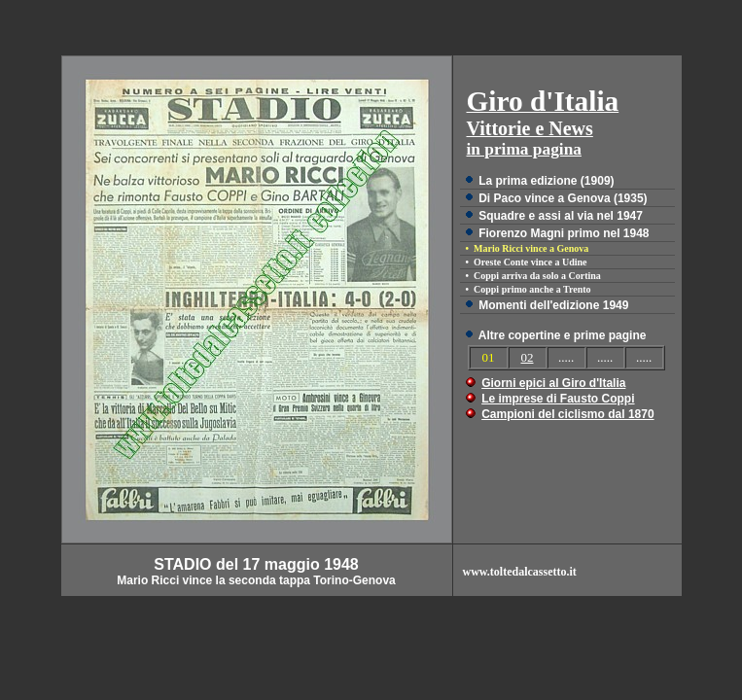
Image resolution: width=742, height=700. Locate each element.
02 (528, 357)
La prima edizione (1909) (546, 181)
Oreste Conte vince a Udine (530, 262)
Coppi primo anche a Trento (532, 289)
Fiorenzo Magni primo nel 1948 (564, 233)
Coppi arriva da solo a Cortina (537, 276)
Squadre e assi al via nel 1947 (561, 216)
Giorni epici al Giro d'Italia (553, 383)
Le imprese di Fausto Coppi (558, 399)
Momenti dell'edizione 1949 (553, 305)
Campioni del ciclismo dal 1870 (567, 414)
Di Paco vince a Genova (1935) (563, 198)
